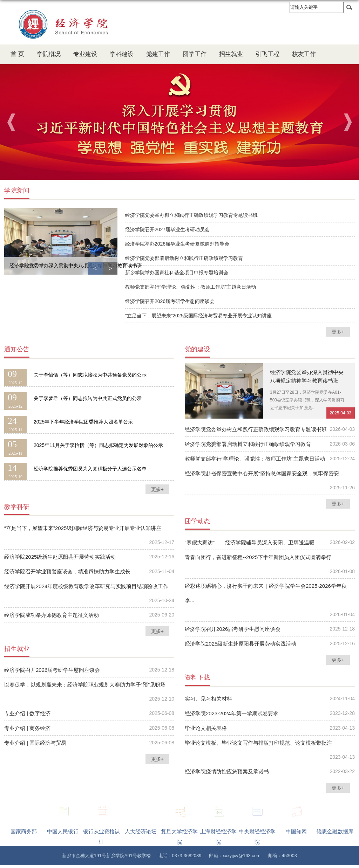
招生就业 (231, 54)
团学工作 (195, 54)
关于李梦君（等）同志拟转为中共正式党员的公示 (88, 398)
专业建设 (85, 54)
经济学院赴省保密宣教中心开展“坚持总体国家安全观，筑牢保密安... (264, 473)
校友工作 (304, 54)
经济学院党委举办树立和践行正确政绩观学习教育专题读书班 (191, 215)
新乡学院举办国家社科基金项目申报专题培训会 (177, 273)
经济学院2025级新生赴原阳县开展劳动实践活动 (60, 557)
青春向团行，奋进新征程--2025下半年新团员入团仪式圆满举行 (258, 557)
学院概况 (49, 54)
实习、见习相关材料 (208, 699)
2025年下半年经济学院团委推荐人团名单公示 (83, 422)
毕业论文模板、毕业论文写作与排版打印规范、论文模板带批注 (258, 743)
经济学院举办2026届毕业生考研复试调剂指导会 (177, 244)
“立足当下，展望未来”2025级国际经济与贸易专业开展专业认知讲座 (198, 316)
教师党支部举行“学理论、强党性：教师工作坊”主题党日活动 (191, 287)
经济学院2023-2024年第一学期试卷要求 (232, 713)
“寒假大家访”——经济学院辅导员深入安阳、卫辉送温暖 (250, 542)
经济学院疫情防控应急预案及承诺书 (227, 771)
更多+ (338, 332)
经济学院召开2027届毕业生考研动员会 (167, 229)
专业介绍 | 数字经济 (27, 713)
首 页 (17, 54)
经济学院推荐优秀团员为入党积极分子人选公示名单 (90, 469)
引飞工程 (267, 54)
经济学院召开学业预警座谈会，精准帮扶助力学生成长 (67, 571)
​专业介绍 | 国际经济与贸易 (35, 743)
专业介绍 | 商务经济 (27, 728)
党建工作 (158, 54)
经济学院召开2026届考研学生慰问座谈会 (170, 301)
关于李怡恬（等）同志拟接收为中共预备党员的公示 (90, 375)
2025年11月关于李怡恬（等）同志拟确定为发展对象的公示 (98, 445)
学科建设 (122, 54)
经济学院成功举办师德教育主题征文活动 (52, 615)
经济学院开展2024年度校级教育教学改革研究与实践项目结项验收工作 (86, 586)
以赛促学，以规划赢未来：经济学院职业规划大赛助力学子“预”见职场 (85, 685)
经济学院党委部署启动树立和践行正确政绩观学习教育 (184, 258)
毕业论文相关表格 (206, 728)
